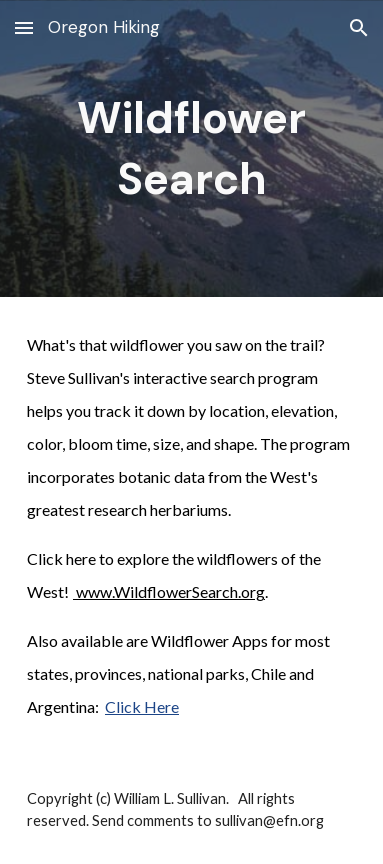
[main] (191, 148)
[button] (24, 27)
